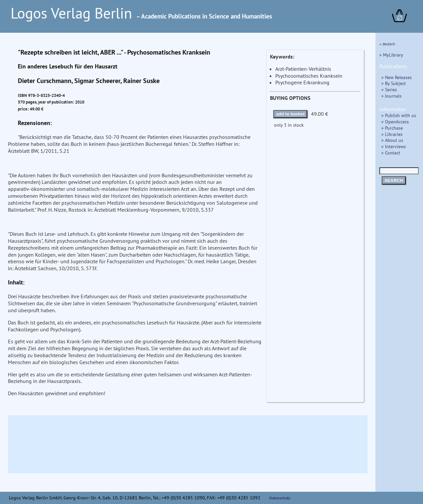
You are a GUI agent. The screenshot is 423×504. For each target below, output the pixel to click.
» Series (389, 89)
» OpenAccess (395, 122)
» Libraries (392, 134)
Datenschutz (280, 498)
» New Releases (397, 77)
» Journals (391, 96)
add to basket (290, 114)
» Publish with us (399, 115)
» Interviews (394, 146)
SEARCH (394, 180)
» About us (392, 140)
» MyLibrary (391, 55)
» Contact (391, 153)
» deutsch (387, 44)
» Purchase (392, 128)
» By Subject (394, 83)
